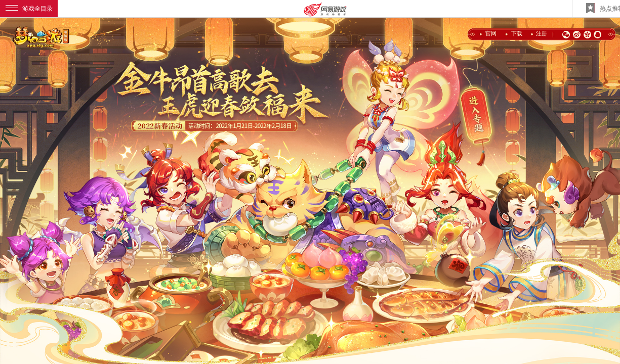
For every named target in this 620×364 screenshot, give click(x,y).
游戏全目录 (29, 9)
